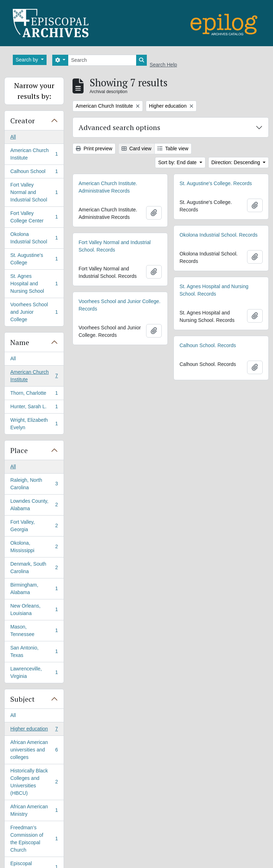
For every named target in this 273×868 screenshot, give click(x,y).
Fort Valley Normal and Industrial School (34, 192)
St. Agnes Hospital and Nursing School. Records (214, 290)
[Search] (102, 60)
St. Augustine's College (34, 259)
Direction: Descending (237, 162)
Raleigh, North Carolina (34, 484)
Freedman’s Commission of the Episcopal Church (34, 839)
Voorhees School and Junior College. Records (119, 305)
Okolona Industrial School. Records (218, 235)
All (13, 137)
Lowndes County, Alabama (34, 505)
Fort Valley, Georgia (34, 526)
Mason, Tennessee (34, 630)
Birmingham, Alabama (34, 589)
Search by (28, 60)
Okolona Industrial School (34, 238)
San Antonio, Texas (34, 651)
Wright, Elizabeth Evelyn (34, 424)
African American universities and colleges (34, 750)
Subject (23, 699)
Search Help (163, 65)
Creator (23, 121)
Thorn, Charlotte (34, 394)
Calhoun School (34, 173)
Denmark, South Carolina (34, 568)
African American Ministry (34, 810)
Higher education (34, 730)
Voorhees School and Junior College (34, 312)
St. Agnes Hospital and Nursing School (34, 284)
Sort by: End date (178, 162)
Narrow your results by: (34, 91)
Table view (173, 149)
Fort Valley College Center (34, 217)
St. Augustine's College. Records (216, 183)
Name (20, 342)
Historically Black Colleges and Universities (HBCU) (34, 782)
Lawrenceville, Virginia (34, 672)
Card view (136, 149)
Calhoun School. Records (208, 345)
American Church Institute (34, 154)
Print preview (94, 149)
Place (19, 450)
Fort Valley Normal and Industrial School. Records (115, 246)
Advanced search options (119, 127)
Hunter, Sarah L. (34, 408)
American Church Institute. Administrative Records (108, 187)
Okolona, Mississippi (34, 547)
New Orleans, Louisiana (34, 610)
